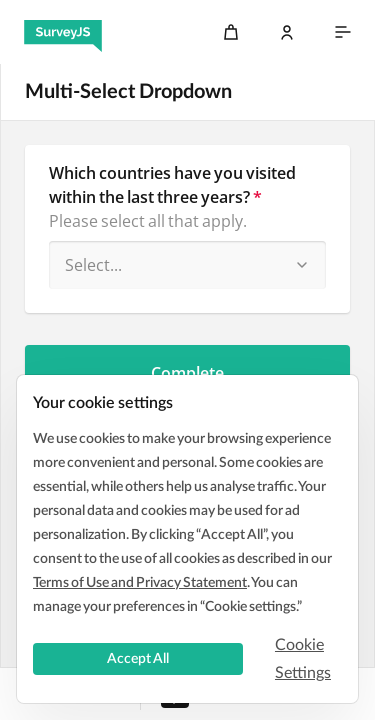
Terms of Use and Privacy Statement (140, 583)
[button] (302, 265)
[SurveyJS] (63, 32)
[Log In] (287, 32)
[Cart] (231, 32)
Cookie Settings (303, 659)
